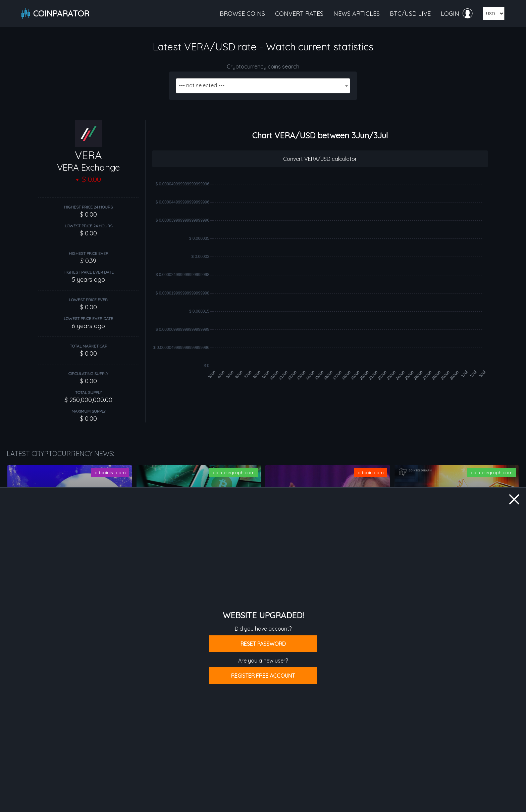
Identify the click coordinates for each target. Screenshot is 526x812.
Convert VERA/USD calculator (320, 159)
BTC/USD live (410, 14)
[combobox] (263, 86)
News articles (357, 14)
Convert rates (299, 14)
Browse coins (242, 14)
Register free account (263, 676)
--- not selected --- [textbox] (202, 85)
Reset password (263, 644)
